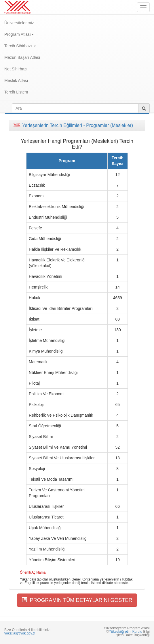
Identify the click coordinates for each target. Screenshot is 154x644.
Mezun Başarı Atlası (22, 57)
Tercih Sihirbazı (20, 46)
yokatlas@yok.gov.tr (20, 633)
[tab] (77, 126)
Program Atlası (19, 34)
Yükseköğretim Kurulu (126, 632)
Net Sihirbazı (16, 69)
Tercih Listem (16, 92)
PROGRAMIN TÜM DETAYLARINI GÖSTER (77, 600)
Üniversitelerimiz (19, 23)
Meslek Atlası (16, 80)
